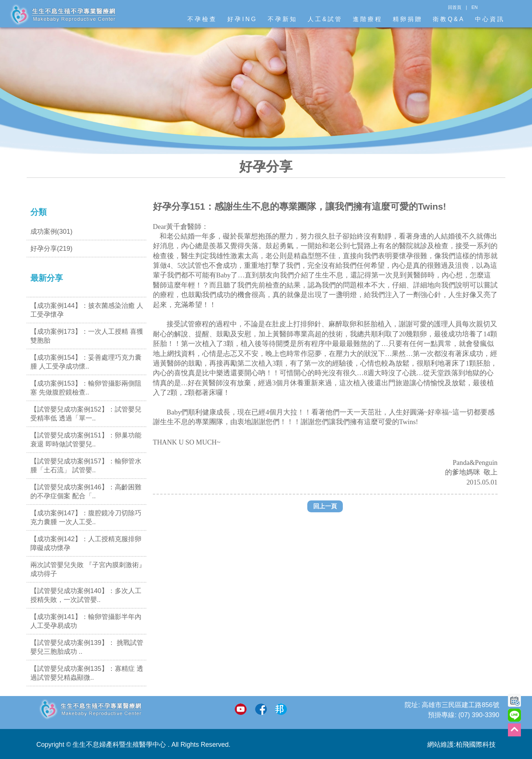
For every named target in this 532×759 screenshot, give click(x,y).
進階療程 (368, 19)
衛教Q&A (449, 19)
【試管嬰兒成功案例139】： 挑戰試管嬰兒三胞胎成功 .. (87, 647)
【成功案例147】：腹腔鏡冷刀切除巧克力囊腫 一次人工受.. (86, 517)
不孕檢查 (202, 19)
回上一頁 (325, 506)
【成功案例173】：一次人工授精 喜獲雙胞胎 (87, 336)
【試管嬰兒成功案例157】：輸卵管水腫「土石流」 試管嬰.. (86, 466)
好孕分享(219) (51, 249)
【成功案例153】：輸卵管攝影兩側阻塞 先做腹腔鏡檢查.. (86, 388)
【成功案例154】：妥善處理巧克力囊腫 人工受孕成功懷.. (86, 362)
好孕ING (242, 19)
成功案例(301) (51, 232)
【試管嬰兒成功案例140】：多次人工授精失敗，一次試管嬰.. (86, 595)
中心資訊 (490, 19)
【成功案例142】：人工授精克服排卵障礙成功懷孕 (86, 543)
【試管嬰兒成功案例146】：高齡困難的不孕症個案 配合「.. (86, 492)
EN (474, 7)
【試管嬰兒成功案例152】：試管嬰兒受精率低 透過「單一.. (86, 414)
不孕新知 (282, 19)
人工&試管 (325, 19)
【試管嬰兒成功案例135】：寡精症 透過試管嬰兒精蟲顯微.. (87, 673)
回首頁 (455, 7)
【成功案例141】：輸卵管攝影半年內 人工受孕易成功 (86, 621)
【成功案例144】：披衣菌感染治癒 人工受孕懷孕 (87, 310)
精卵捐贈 (408, 19)
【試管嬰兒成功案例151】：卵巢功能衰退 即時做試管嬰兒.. (86, 440)
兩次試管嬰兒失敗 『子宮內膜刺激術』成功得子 (88, 569)
